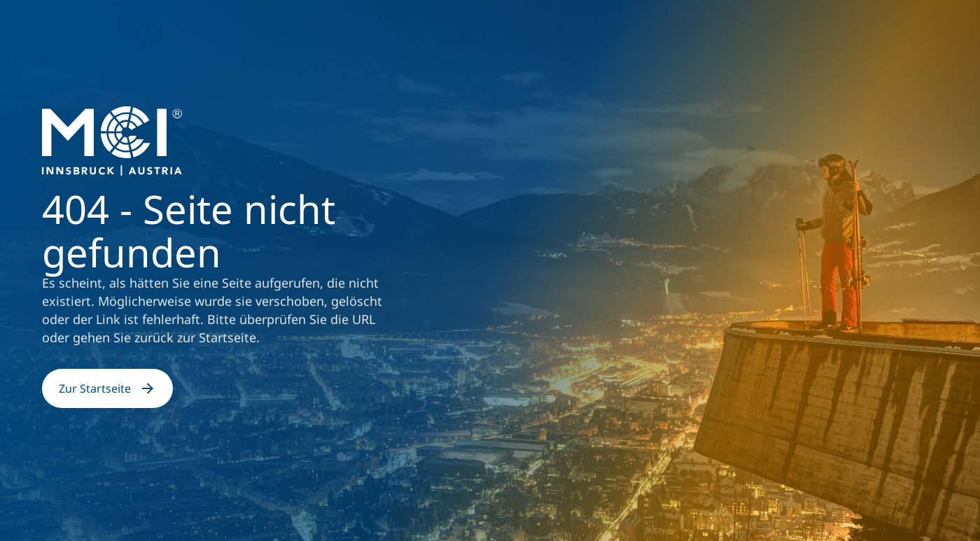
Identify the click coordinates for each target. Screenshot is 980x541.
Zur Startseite (107, 388)
